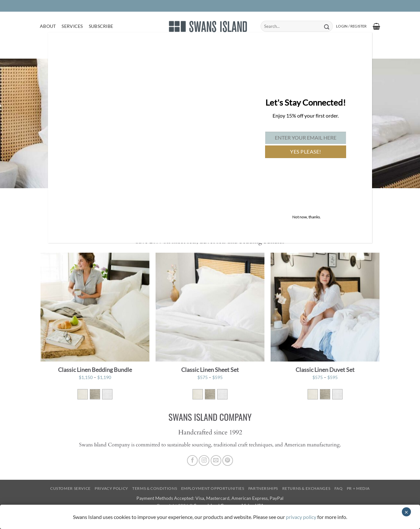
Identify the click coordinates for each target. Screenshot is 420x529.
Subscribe (101, 26)
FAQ (339, 488)
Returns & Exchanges (306, 488)
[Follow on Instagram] (204, 460)
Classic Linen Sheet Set (210, 370)
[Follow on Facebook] (192, 460)
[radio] (83, 394)
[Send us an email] (216, 460)
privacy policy (301, 517)
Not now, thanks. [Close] (307, 217)
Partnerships (263, 488)
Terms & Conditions (155, 488)
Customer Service (70, 488)
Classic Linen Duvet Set (325, 370)
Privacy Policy (111, 488)
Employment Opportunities (213, 488)
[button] (351, 26)
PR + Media (358, 488)
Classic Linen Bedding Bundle (95, 370)
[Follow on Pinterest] (228, 460)
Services (72, 26)
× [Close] (406, 512)
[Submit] (327, 26)
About (48, 26)
